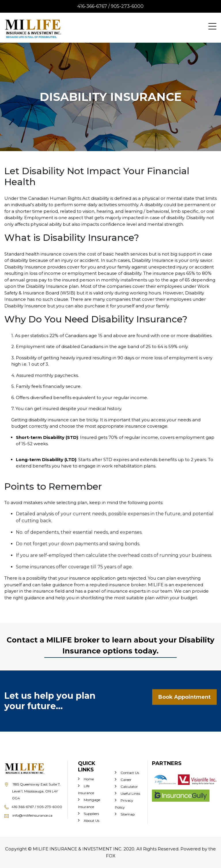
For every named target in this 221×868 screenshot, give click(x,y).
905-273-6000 (127, 6)
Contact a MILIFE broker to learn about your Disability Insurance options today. (110, 645)
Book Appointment (184, 697)
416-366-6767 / (94, 6)
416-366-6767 (24, 807)
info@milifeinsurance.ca (28, 815)
